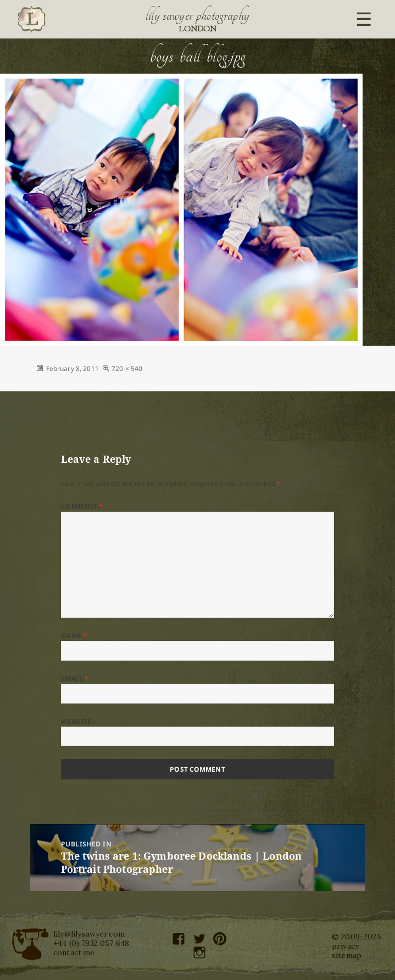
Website (76, 721)
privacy (345, 946)
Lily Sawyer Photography (198, 15)
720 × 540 (127, 369)
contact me (74, 953)
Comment (82, 506)
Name (74, 636)
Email (75, 679)
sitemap (347, 955)
